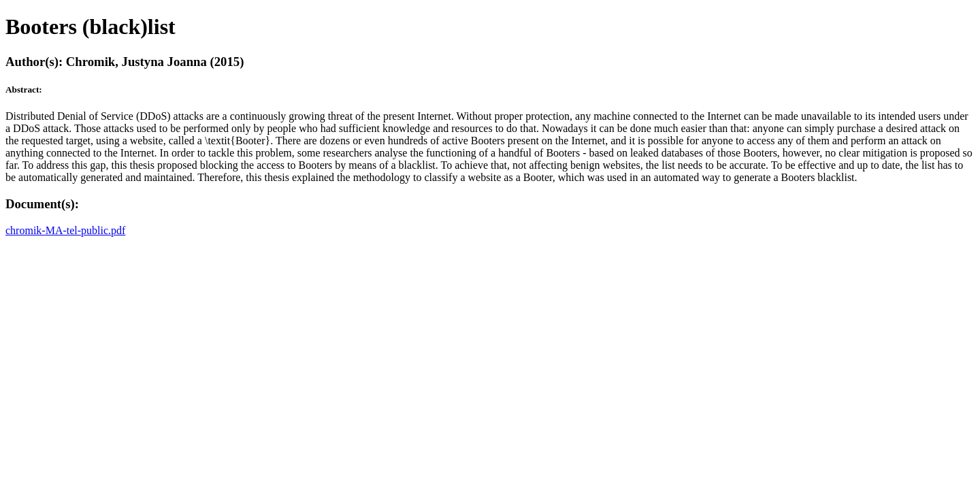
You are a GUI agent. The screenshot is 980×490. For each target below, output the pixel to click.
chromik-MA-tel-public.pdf (65, 230)
